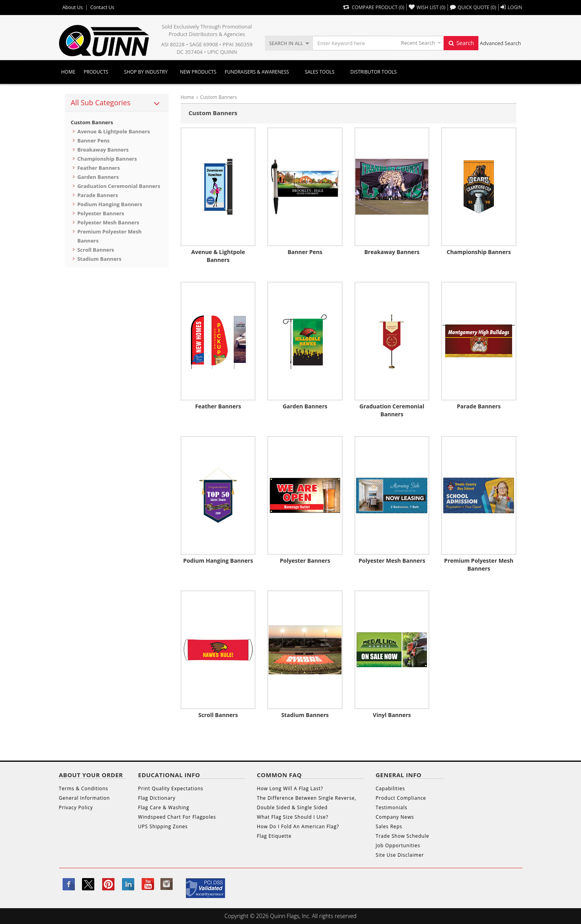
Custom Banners (92, 122)
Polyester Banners (101, 213)
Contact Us (102, 8)
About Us (73, 8)
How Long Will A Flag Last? (290, 788)
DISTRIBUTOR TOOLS (374, 72)
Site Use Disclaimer (400, 855)
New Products (198, 72)
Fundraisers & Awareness (257, 72)
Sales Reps (389, 826)
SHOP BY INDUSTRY (146, 72)
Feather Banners (99, 168)
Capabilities (391, 788)
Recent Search (418, 43)
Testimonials (392, 807)
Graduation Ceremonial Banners (119, 186)
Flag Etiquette (274, 836)
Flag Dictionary (157, 798)
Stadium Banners (99, 259)
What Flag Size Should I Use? (293, 817)
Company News (395, 817)
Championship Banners (107, 159)
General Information (85, 798)
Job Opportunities (398, 845)
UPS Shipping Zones (163, 826)
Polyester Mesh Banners (108, 222)
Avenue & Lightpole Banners (113, 131)
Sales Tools (320, 72)
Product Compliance (401, 798)
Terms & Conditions (84, 788)
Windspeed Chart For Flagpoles (177, 817)
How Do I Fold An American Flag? (298, 826)
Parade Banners (98, 195)
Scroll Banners (96, 250)
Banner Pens (93, 140)
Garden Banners (98, 177)
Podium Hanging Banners (110, 204)
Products (96, 72)
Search (461, 43)
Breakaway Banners (103, 150)
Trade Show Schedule (403, 836)
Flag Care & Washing (164, 807)
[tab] (117, 103)
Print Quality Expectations (171, 788)
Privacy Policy (76, 807)
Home (69, 72)
